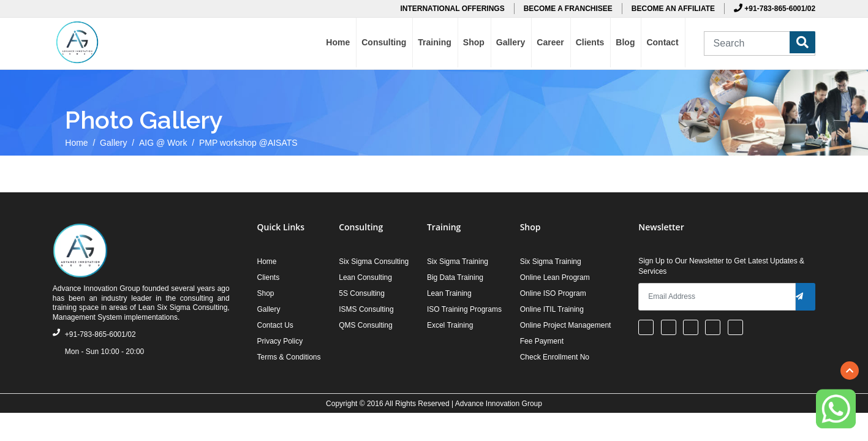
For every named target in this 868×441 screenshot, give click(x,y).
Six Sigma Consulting (374, 262)
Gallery (511, 42)
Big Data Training (455, 277)
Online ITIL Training (552, 309)
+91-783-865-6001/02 (775, 8)
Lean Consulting (365, 277)
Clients (590, 42)
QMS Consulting (365, 325)
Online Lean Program (555, 277)
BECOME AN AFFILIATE (673, 9)
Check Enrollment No (555, 357)
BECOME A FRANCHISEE (568, 9)
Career (550, 42)
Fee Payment (542, 341)
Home (338, 42)
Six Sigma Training (458, 262)
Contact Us (275, 325)
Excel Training (450, 325)
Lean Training (449, 293)
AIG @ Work (163, 143)
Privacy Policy (280, 341)
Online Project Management (566, 325)
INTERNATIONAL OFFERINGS (452, 9)
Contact (662, 42)
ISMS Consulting (366, 309)
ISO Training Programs (464, 309)
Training (434, 42)
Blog (625, 42)
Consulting (384, 42)
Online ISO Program (553, 293)
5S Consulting (362, 293)
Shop (474, 42)
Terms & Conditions (289, 357)
